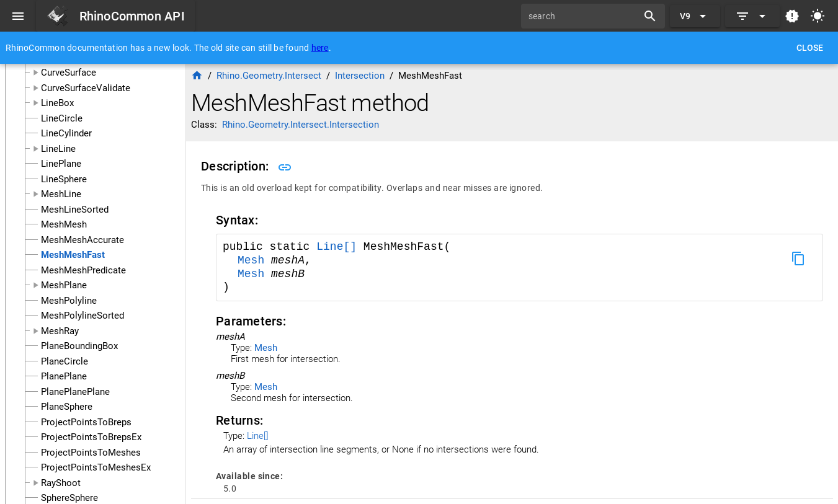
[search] (584, 16)
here (320, 48)
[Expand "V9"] (695, 16)
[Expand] (752, 16)
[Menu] (18, 16)
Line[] (340, 247)
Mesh (254, 260)
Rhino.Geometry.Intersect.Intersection (301, 125)
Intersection (360, 76)
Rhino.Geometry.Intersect (269, 76)
